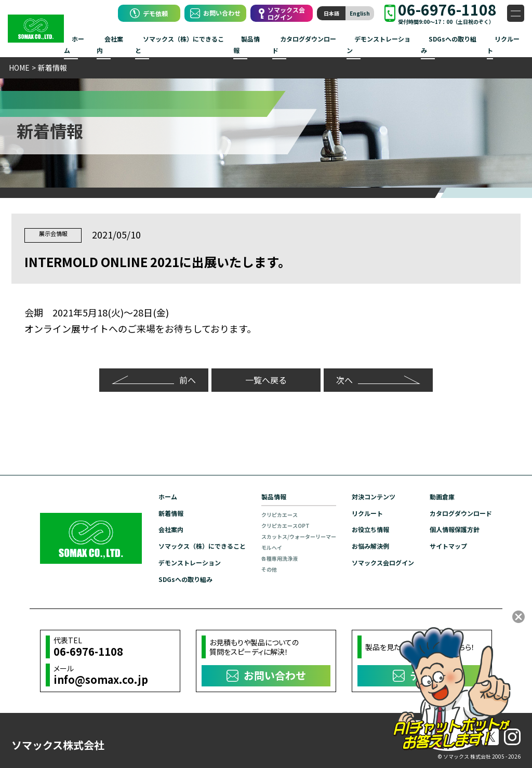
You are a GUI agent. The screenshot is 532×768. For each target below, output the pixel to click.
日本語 (331, 13)
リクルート (503, 44)
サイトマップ (448, 545)
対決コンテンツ (374, 496)
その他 (269, 569)
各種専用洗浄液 (280, 558)
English (360, 13)
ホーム (74, 44)
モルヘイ (272, 547)
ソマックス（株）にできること (179, 44)
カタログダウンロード (304, 44)
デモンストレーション (378, 44)
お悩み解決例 (370, 545)
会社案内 (110, 44)
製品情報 (247, 44)
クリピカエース (280, 514)
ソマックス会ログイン (383, 561)
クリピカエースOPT (285, 525)
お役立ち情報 (370, 529)
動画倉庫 (442, 496)
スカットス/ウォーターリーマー (299, 536)
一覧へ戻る (266, 380)
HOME (19, 68)
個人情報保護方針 (455, 529)
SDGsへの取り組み (449, 44)
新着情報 (171, 513)
